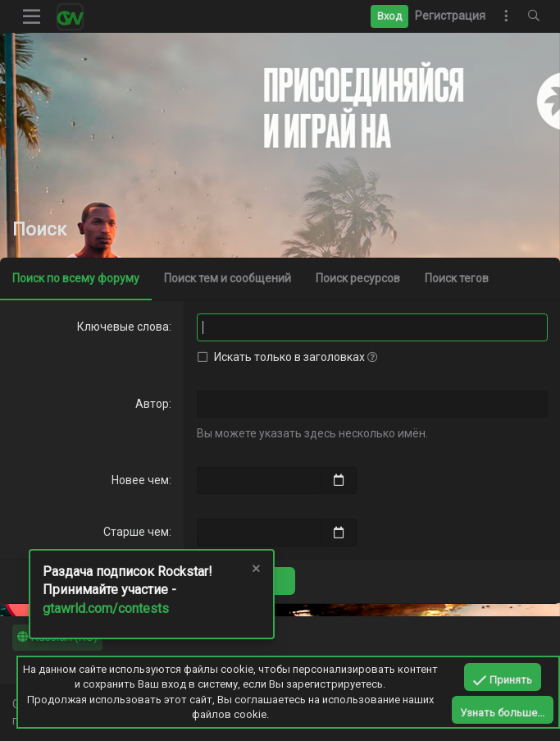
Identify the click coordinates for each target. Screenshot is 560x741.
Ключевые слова (123, 327)
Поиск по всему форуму (76, 278)
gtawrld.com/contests (106, 608)
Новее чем (140, 480)
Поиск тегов (457, 278)
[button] (32, 16)
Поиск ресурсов (358, 278)
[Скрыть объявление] (255, 571)
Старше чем (136, 532)
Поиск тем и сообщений (228, 278)
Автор (152, 404)
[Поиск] (534, 16)
